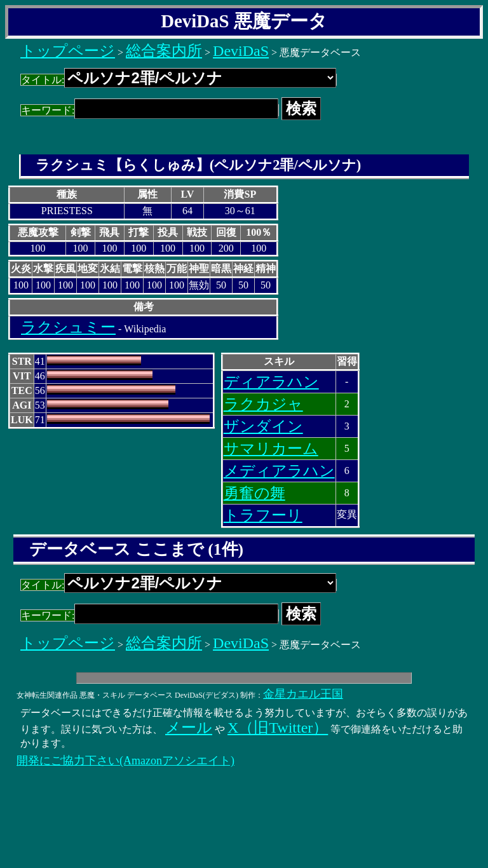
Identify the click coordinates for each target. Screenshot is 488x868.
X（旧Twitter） (278, 728)
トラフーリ (263, 515)
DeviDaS (241, 51)
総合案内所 (164, 51)
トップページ (68, 51)
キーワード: (150, 110)
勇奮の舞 (254, 493)
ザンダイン (263, 426)
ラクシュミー (68, 327)
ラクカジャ (263, 404)
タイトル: (179, 80)
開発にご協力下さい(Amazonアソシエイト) (125, 761)
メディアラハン (279, 471)
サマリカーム (271, 449)
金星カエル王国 (303, 694)
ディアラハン (271, 382)
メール (189, 728)
